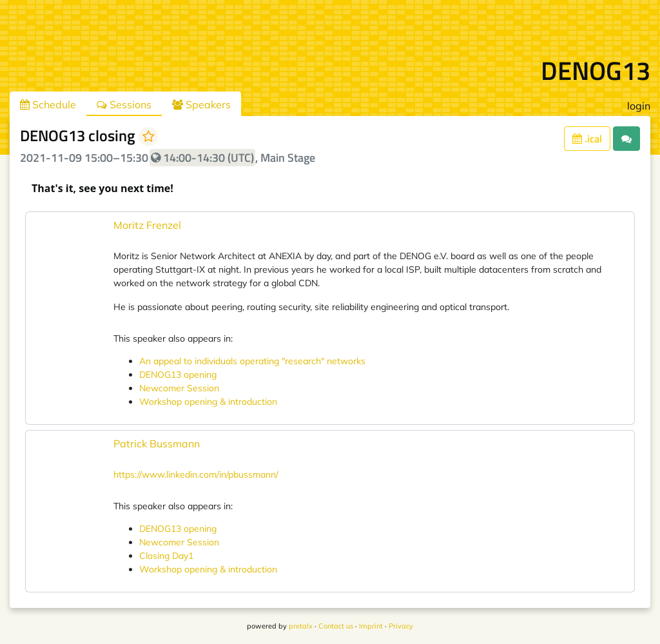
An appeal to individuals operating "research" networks (252, 361)
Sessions (124, 104)
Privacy (401, 626)
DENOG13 (596, 71)
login (639, 106)
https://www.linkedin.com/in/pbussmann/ (196, 474)
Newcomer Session (179, 388)
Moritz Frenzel (147, 225)
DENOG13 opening (178, 375)
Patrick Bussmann (157, 444)
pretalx (301, 626)
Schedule (48, 104)
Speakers (201, 104)
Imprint (371, 626)
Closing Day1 (166, 556)
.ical (587, 139)
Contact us (336, 626)
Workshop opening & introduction (208, 402)
